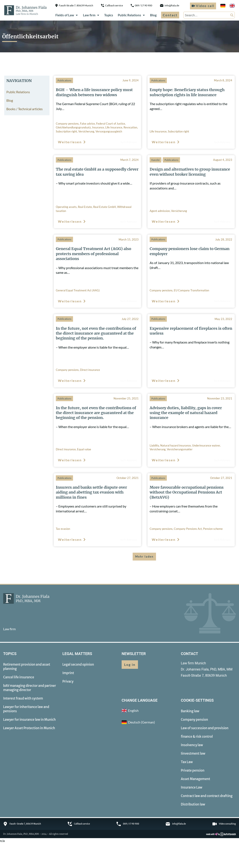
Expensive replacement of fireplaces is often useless (191, 331)
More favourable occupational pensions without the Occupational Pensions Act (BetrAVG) (187, 492)
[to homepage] (25, 10)
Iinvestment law (193, 753)
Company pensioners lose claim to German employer (190, 251)
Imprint (68, 673)
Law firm (91, 15)
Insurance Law (192, 787)
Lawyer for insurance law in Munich (30, 720)
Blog (153, 15)
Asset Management (195, 779)
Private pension (193, 770)
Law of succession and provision (205, 728)
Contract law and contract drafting (207, 796)
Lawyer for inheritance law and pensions (26, 709)
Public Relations (132, 15)
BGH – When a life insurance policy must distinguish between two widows (94, 92)
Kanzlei (155, 160)
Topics (109, 15)
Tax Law (187, 762)
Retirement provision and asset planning (27, 667)
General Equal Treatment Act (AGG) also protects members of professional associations (93, 254)
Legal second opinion (78, 664)
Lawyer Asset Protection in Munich (29, 728)
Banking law (190, 711)
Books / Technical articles (25, 109)
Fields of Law (67, 15)
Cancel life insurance (19, 677)
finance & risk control (197, 737)
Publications (64, 80)
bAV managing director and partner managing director (30, 688)
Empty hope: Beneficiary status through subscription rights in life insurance (187, 92)
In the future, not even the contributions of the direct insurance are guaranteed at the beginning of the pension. (96, 333)
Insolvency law (192, 745)
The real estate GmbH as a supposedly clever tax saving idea (97, 172)
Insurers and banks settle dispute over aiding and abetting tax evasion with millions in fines (91, 492)
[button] (144, 557)
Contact (170, 15)
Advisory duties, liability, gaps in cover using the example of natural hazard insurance (186, 413)
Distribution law (193, 804)
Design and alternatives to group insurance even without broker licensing (190, 172)
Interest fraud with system (23, 698)
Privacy (68, 681)
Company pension (194, 720)
